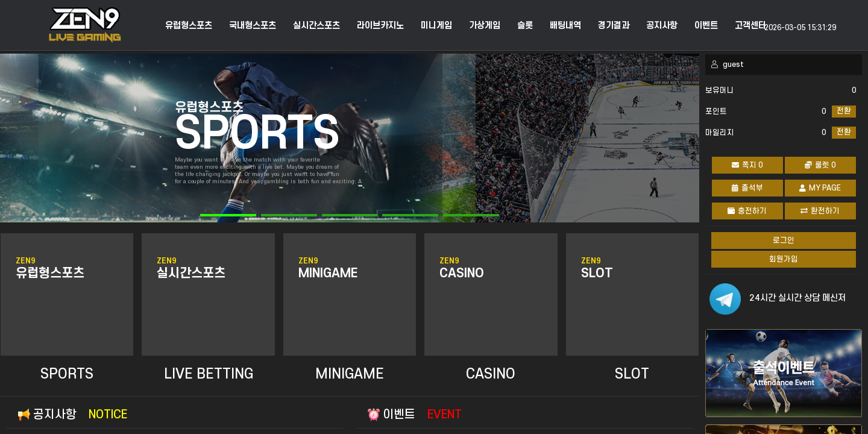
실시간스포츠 (316, 26)
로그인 (784, 241)
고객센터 (750, 26)
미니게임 (436, 26)
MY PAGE (820, 188)
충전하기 (747, 211)
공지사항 (662, 26)
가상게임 (485, 26)
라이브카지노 (380, 26)
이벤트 (706, 26)
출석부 (747, 188)
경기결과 (614, 26)
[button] (228, 215)
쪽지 (747, 165)
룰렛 (820, 165)
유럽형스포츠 (189, 26)
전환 (844, 111)
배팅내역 (565, 26)
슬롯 (525, 26)
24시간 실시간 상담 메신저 (797, 298)
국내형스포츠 (253, 26)
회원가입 (784, 259)
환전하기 (820, 211)
